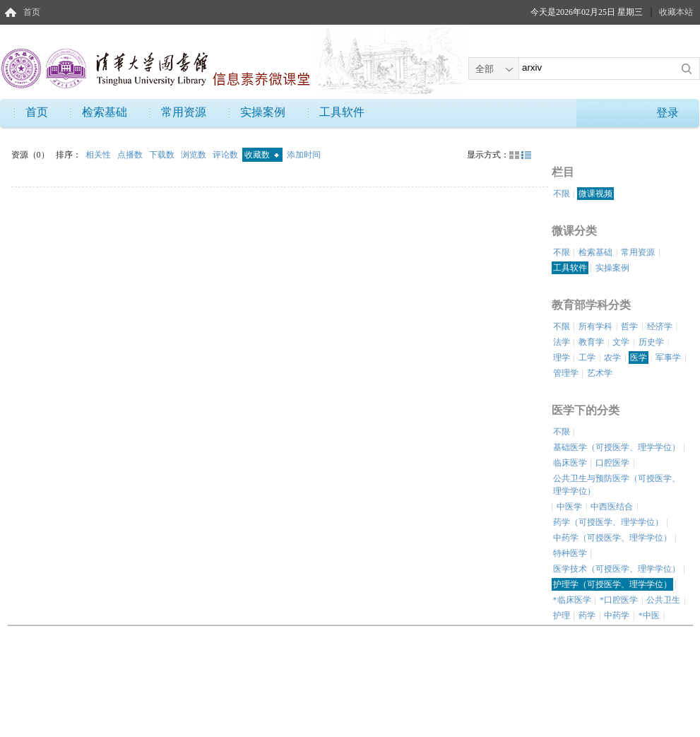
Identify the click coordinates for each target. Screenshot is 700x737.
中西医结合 (612, 507)
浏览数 (195, 155)
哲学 (629, 326)
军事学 (668, 358)
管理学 (566, 373)
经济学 (660, 326)
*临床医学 (572, 600)
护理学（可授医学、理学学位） (612, 584)
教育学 (591, 342)
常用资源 (184, 112)
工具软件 (342, 112)
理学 (562, 358)
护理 (562, 615)
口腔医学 (612, 463)
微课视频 (595, 194)
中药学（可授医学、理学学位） (612, 538)
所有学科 (595, 326)
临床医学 (570, 463)
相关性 (99, 155)
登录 (668, 113)
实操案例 (263, 112)
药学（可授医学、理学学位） (608, 522)
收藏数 (262, 155)
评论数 (226, 155)
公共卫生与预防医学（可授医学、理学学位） (617, 485)
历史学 (651, 342)
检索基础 (105, 112)
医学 (639, 358)
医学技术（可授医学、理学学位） (617, 569)
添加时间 (304, 155)
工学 (587, 358)
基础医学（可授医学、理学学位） (617, 447)
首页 (32, 12)
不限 (562, 194)
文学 (621, 342)
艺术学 (600, 373)
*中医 (649, 615)
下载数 (163, 155)
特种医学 (570, 553)
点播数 (131, 155)
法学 (562, 342)
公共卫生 (663, 600)
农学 (612, 358)
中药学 (617, 615)
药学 (587, 615)
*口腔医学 (619, 600)
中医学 (569, 507)
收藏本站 (676, 12)
